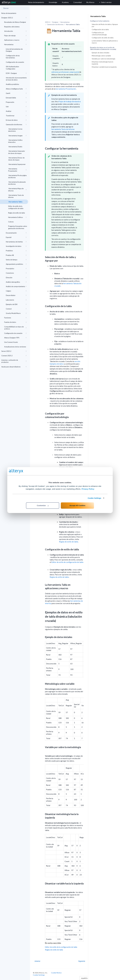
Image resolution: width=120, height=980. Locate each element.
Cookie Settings (95, 498)
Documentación (16, 233)
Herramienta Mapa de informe (17, 190)
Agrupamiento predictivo (16, 264)
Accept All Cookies (77, 505)
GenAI (16, 93)
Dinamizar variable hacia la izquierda (104, 67)
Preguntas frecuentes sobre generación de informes (18, 227)
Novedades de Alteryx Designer (15, 22)
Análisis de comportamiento (16, 286)
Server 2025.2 (14, 351)
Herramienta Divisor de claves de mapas (16, 159)
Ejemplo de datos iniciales (101, 53)
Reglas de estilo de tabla (17, 213)
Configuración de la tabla (100, 29)
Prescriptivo (16, 269)
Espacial (16, 237)
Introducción (15, 31)
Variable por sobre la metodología (103, 59)
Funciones (15, 318)
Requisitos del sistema (12, 27)
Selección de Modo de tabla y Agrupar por (105, 25)
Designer (55, 22)
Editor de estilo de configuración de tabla (67, 562)
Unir (16, 107)
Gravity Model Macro (16, 313)
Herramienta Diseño (15, 147)
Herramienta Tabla (17, 202)
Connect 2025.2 (14, 356)
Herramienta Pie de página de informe (17, 176)
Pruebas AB (16, 255)
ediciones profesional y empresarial (65, 72)
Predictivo (16, 251)
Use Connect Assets (11, 342)
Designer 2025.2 (14, 18)
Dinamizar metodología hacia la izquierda (102, 63)
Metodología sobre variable (101, 56)
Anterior (37, 961)
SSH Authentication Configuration (12, 68)
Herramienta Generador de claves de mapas (17, 152)
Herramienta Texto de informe (16, 196)
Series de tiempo (16, 260)
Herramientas (15, 44)
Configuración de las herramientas (13, 57)
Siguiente (82, 961)
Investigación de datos (16, 246)
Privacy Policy (88, 489)
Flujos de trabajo (15, 36)
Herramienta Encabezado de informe (17, 183)
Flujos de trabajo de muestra (70, 101)
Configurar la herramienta (100, 21)
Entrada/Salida (16, 98)
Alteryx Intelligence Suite (16, 89)
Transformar (16, 116)
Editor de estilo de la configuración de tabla (16, 207)
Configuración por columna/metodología (99, 34)
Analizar (16, 111)
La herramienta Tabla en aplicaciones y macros (105, 42)
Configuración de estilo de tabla (103, 38)
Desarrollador (16, 295)
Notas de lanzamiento (9, 13)
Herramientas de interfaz (16, 242)
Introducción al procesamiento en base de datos (16, 79)
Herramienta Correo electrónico (15, 130)
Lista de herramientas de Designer (14, 50)
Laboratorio (16, 300)
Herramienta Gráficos (17, 217)
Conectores (16, 273)
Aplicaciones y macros (15, 40)
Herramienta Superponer (17, 164)
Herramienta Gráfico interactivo (15, 141)
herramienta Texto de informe (63, 129)
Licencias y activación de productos (14, 361)
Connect (16, 309)
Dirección (16, 278)
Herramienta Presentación (17, 170)
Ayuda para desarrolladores (14, 367)
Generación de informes (16, 125)
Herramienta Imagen (17, 136)
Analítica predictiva (12, 84)
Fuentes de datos (15, 322)
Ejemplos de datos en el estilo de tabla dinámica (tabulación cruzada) (103, 48)
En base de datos (16, 120)
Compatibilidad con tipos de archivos (15, 328)
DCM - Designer (16, 73)
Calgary (16, 291)
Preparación (16, 102)
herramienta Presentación (66, 89)
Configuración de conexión (15, 62)
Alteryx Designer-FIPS (15, 338)
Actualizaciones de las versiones (15, 347)
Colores (11, 222)
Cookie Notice (56, 973)
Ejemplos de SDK (16, 304)
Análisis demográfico (16, 282)
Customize (43, 505)
